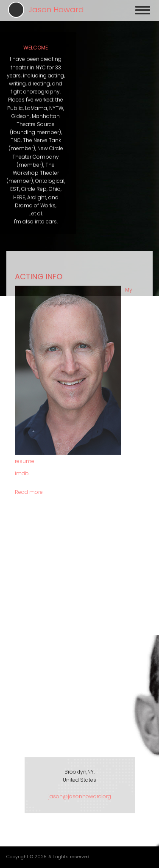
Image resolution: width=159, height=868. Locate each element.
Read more (29, 390)
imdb (22, 371)
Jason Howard (56, 10)
